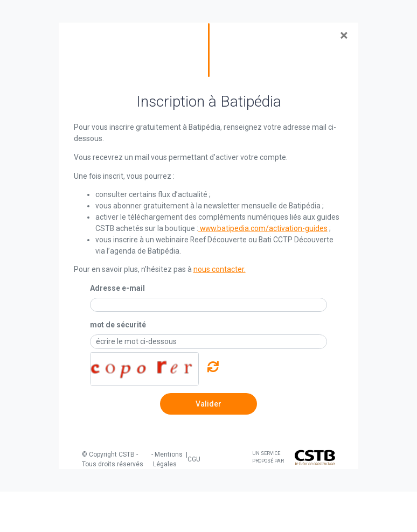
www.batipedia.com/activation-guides (263, 228)
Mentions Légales (168, 459)
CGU (194, 459)
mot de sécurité (118, 325)
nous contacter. (220, 269)
